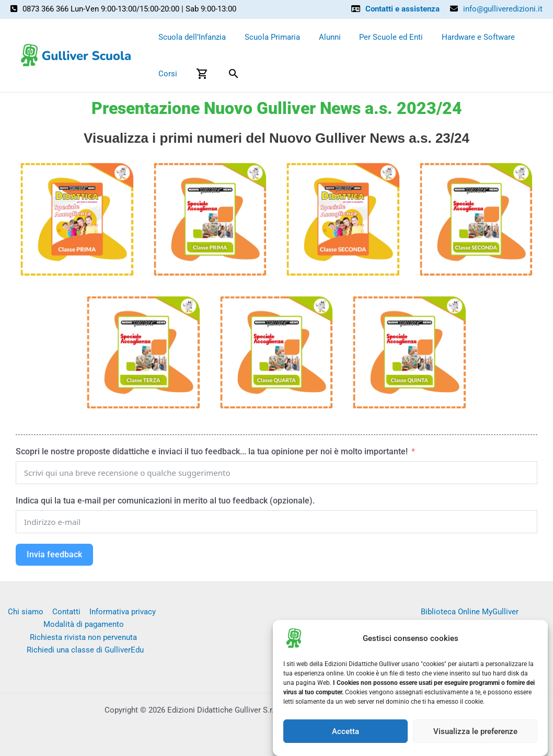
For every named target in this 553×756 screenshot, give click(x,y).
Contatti (66, 612)
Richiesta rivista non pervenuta (83, 637)
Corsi (166, 74)
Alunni (322, 37)
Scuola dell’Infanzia (191, 37)
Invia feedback (54, 554)
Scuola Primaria (268, 37)
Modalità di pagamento (84, 624)
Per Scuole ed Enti (381, 37)
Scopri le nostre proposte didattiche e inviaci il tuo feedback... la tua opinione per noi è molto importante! (213, 451)
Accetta (345, 731)
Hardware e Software (465, 37)
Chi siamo (26, 612)
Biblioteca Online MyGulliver (470, 612)
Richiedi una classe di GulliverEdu (85, 650)
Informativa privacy (121, 612)
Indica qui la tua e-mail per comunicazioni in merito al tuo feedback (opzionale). (165, 501)
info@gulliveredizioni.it (503, 9)
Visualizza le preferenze (475, 731)
